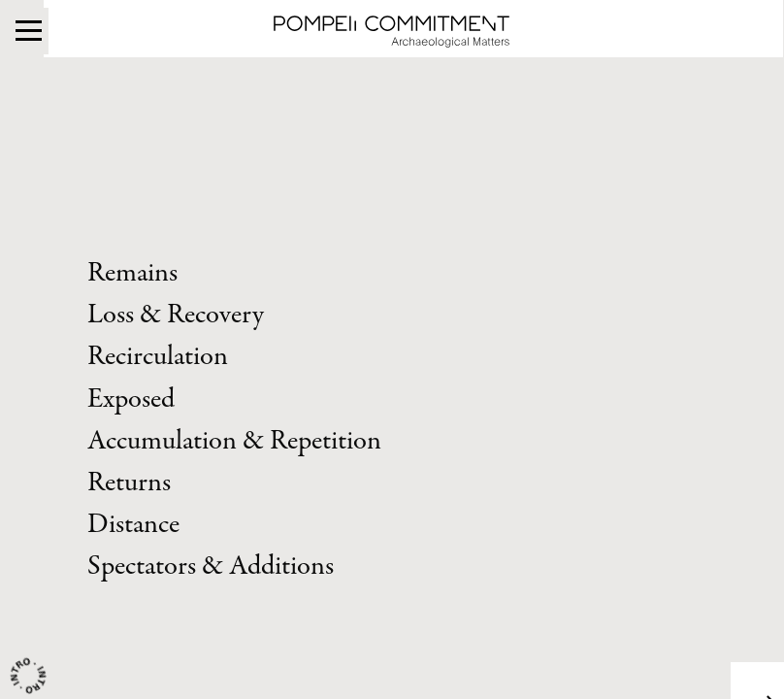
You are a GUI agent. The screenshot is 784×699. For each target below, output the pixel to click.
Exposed (131, 399)
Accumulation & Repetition (234, 441)
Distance (133, 525)
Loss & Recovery (176, 315)
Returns (129, 483)
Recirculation (158, 357)
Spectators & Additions (211, 566)
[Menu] (29, 28)
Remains (132, 273)
